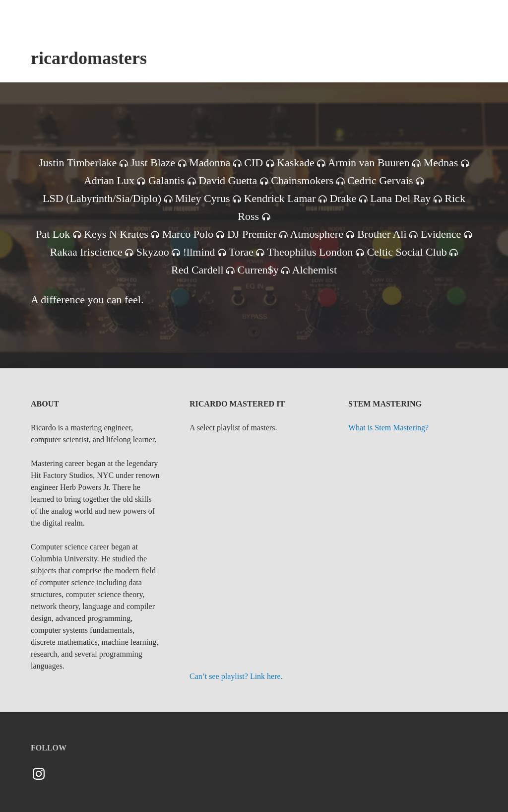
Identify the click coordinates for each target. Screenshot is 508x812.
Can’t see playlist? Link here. (236, 676)
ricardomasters (89, 58)
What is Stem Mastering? (388, 428)
